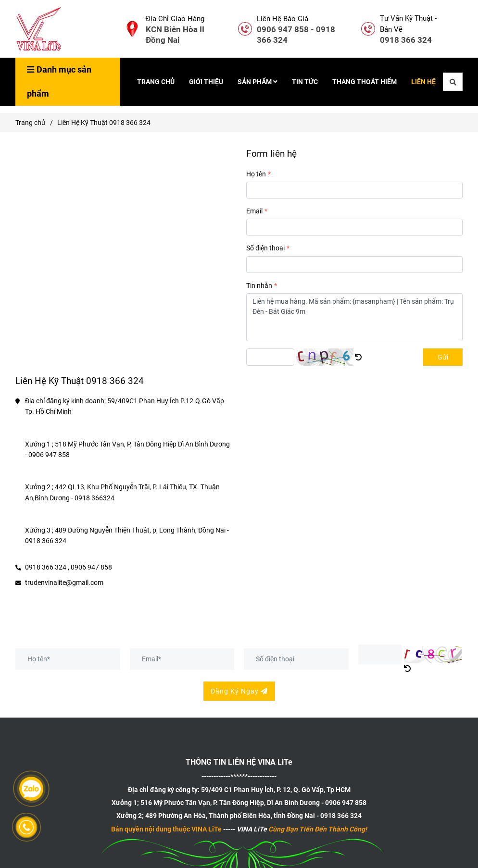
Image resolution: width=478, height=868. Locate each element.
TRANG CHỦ (156, 82)
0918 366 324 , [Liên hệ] (47, 567)
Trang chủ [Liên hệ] (30, 123)
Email (254, 211)
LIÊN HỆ (423, 82)
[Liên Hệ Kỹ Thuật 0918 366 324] (39, 29)
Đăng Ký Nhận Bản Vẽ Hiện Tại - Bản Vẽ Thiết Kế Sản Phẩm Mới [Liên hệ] (158, 633)
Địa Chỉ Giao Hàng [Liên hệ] (175, 19)
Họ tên (256, 174)
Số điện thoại (265, 248)
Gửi (443, 357)
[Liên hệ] (132, 29)
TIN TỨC (305, 82)
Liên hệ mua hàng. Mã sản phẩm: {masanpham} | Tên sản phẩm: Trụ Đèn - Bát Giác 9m (354, 317)
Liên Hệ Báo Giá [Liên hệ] (283, 19)
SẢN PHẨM (258, 82)
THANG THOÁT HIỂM (365, 82)
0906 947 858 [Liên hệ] (91, 567)
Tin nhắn (259, 285)
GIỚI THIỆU (206, 82)
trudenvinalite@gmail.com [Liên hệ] (64, 583)
